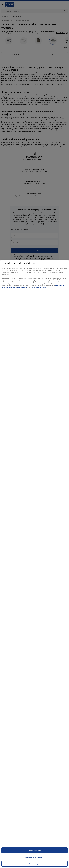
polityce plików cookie (39, 288)
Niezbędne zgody (34, 864)
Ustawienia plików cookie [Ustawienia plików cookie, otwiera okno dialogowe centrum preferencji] (33, 857)
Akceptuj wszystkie (34, 850)
